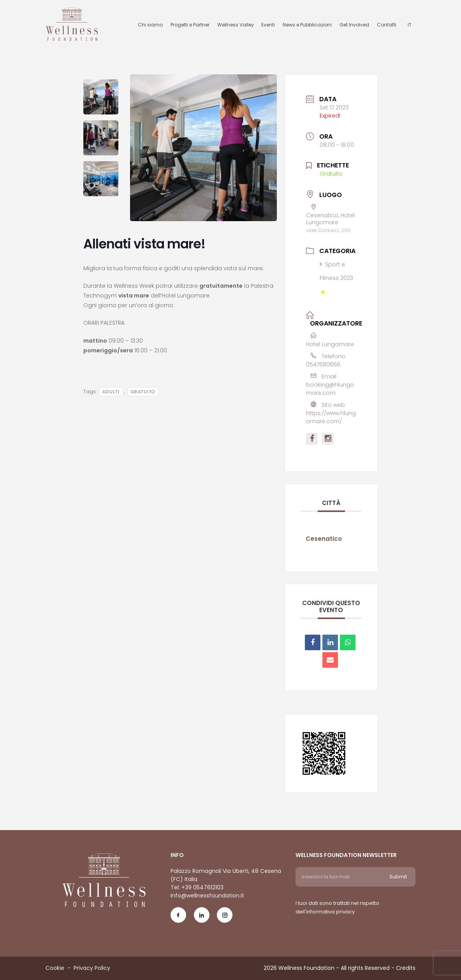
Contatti (387, 25)
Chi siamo (150, 25)
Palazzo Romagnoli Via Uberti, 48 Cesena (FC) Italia (226, 875)
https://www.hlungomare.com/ (331, 417)
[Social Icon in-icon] (202, 918)
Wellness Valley (236, 25)
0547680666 (323, 364)
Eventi (268, 25)
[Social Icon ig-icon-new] (225, 918)
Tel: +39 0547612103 (197, 887)
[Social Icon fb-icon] (178, 918)
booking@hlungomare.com (330, 389)
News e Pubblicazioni (307, 25)
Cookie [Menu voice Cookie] (55, 968)
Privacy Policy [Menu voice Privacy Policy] (92, 968)
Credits (406, 968)
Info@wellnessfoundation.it (207, 896)
